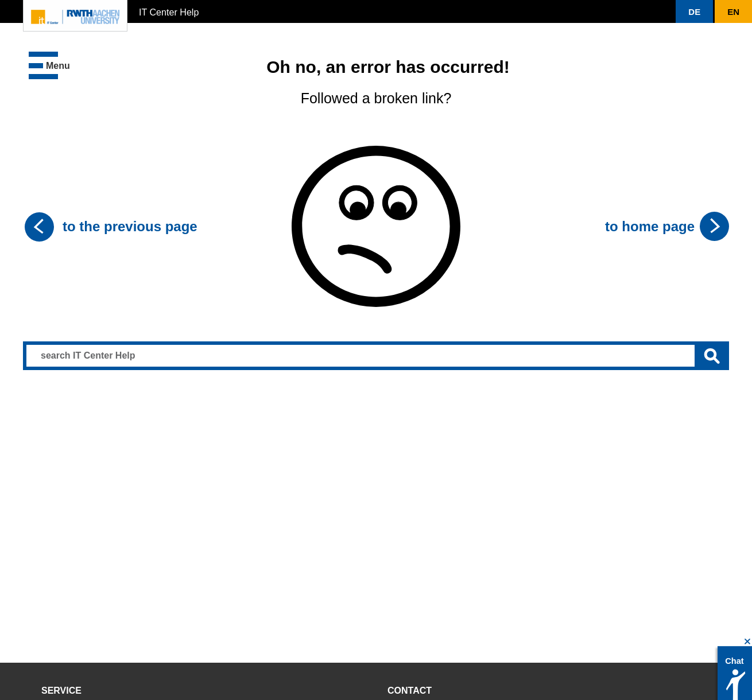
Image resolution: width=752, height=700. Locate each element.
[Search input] (376, 356)
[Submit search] (712, 356)
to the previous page (130, 226)
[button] (694, 11)
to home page (650, 226)
